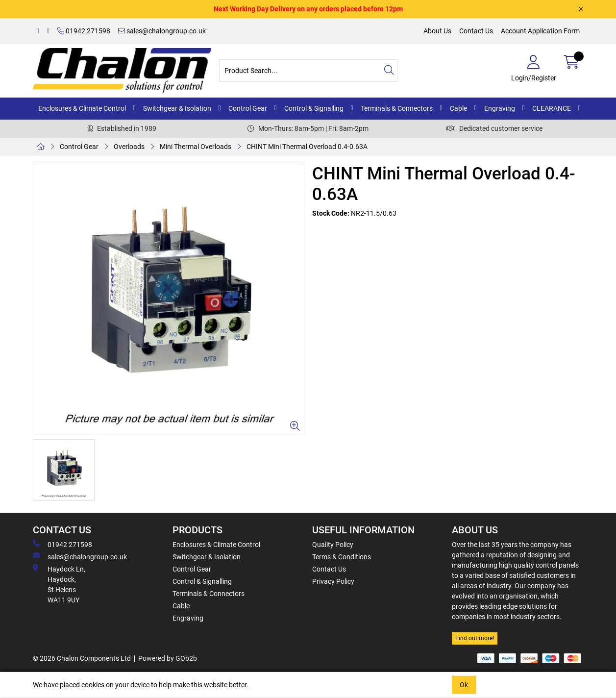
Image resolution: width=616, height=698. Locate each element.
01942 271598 (84, 31)
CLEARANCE (552, 108)
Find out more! (475, 638)
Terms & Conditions (342, 557)
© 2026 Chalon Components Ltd (82, 658)
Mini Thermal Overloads (196, 147)
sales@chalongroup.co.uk (162, 31)
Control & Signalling (314, 108)
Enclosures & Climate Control (82, 108)
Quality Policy (333, 545)
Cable (458, 108)
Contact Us (476, 31)
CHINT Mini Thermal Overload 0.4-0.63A (307, 147)
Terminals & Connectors (397, 108)
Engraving (500, 108)
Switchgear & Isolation (177, 108)
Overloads (129, 147)
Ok (464, 685)
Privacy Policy (333, 581)
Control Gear (248, 108)
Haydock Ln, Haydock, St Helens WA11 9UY (59, 584)
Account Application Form (540, 31)
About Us (437, 31)
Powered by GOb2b (168, 658)
